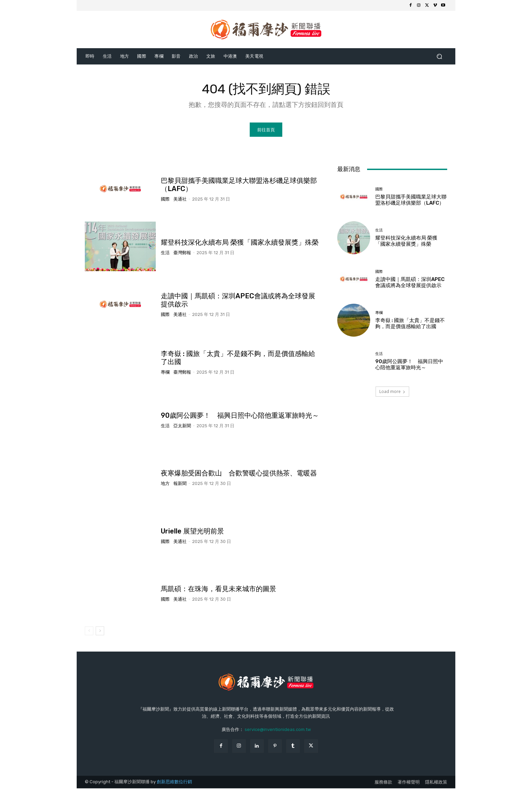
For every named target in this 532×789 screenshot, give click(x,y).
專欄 (165, 373)
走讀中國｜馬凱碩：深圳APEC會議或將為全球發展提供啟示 (410, 283)
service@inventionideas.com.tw (278, 730)
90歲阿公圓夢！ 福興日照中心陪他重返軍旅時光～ (240, 416)
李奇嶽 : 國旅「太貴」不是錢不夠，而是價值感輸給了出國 (410, 324)
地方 (165, 484)
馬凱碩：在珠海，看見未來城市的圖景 (218, 589)
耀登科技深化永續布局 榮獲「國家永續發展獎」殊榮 (240, 243)
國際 (165, 200)
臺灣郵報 (182, 253)
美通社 (180, 200)
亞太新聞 (182, 427)
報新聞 (180, 484)
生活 (165, 253)
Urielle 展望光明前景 (192, 532)
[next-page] (100, 632)
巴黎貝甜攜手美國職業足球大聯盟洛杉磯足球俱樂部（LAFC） (411, 201)
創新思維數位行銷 (174, 783)
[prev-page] (89, 632)
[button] (439, 56)
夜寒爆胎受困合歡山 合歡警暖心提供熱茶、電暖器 (239, 474)
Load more (392, 392)
